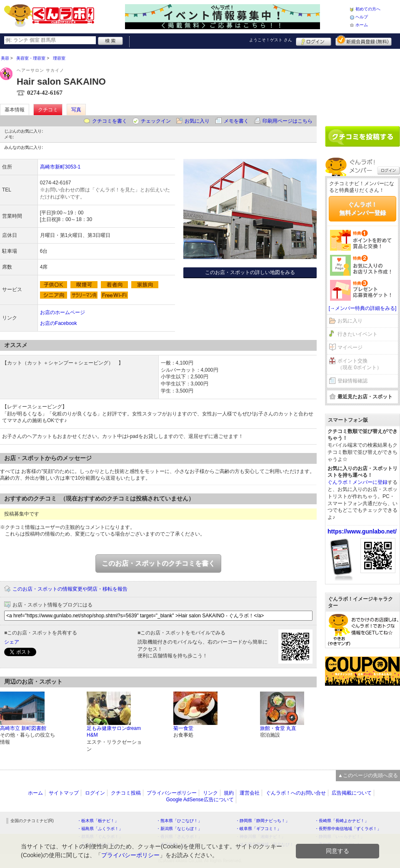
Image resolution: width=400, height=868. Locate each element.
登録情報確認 (352, 381)
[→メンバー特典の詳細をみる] (363, 308)
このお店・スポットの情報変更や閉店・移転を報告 (70, 589)
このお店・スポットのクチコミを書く (158, 563)
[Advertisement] (362, 84)
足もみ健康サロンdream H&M (114, 732)
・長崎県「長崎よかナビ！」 (342, 821)
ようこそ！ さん (271, 40)
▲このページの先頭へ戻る (368, 775)
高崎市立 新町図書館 (23, 728)
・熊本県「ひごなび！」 (179, 821)
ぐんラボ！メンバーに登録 (357, 482)
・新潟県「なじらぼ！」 (179, 829)
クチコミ (48, 110)
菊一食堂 (183, 728)
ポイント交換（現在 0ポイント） (360, 364)
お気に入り (197, 121)
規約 (229, 793)
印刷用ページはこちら (287, 121)
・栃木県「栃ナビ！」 (98, 821)
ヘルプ (362, 17)
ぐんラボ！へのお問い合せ (296, 793)
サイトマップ (64, 793)
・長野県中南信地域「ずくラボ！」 (348, 829)
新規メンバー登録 (364, 40)
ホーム (362, 25)
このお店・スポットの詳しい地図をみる (250, 272)
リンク (210, 793)
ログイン (314, 40)
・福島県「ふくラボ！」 (100, 829)
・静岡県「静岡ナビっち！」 (262, 821)
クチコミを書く (110, 121)
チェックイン (156, 121)
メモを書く (236, 121)
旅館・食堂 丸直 (278, 728)
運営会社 (250, 793)
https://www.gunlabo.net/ (362, 531)
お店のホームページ (62, 312)
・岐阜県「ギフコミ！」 (258, 829)
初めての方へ (368, 9)
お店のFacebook (59, 323)
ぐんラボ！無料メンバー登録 (362, 209)
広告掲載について (352, 793)
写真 (76, 110)
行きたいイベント (357, 334)
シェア (12, 642)
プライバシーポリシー (172, 793)
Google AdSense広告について (200, 800)
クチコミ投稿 (126, 793)
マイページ (350, 347)
